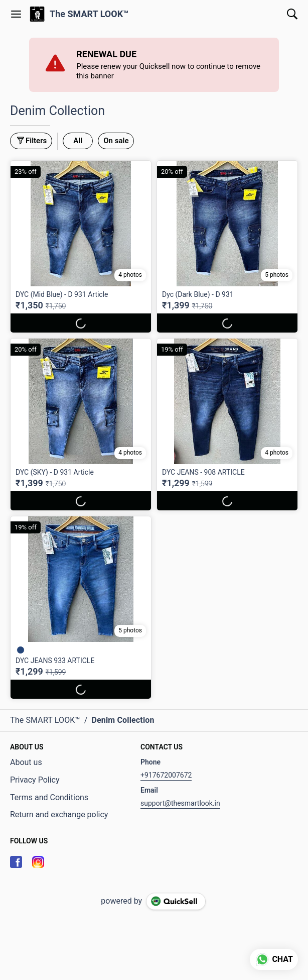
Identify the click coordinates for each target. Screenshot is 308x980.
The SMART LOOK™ (89, 14)
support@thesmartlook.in (180, 803)
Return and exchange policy (59, 814)
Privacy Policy (35, 780)
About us (26, 762)
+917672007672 (166, 775)
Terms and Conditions (49, 797)
